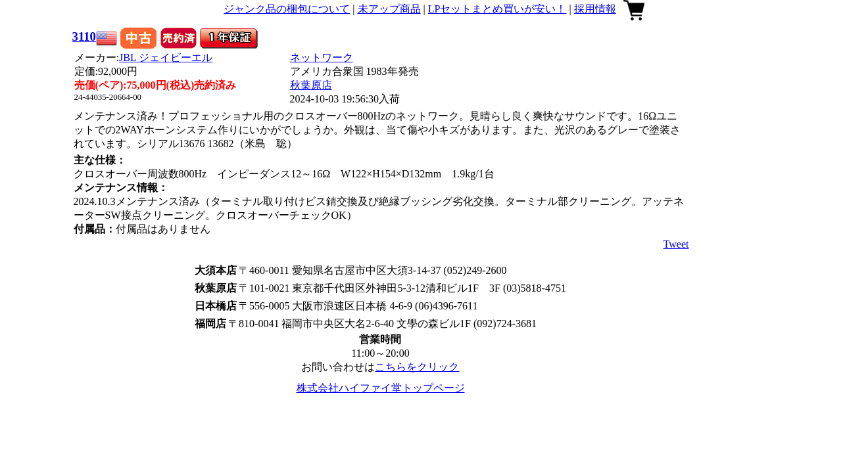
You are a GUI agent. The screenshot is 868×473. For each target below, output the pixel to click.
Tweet (676, 244)
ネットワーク (322, 57)
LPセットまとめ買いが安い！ (497, 9)
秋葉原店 (311, 85)
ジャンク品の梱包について (287, 9)
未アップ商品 (389, 9)
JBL (166, 57)
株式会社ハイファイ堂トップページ (381, 388)
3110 (84, 36)
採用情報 (595, 9)
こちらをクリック (417, 367)
